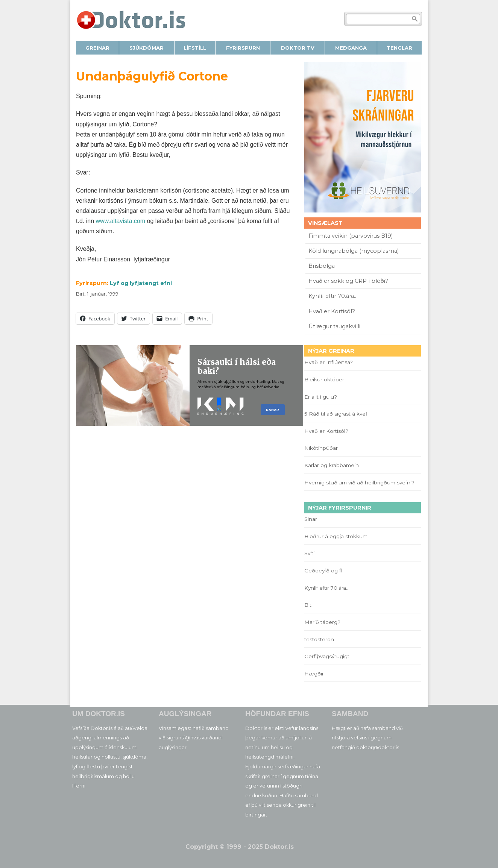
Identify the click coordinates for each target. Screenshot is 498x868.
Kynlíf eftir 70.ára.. (332, 296)
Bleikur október (324, 379)
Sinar (311, 519)
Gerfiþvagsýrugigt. (327, 656)
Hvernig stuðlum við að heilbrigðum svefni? (359, 483)
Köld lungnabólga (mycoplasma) (354, 251)
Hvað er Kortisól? (333, 311)
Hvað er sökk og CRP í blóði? (348, 281)
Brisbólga (322, 266)
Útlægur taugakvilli (334, 326)
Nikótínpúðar (321, 448)
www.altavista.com (120, 221)
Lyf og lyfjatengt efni (141, 283)
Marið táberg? (322, 622)
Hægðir (314, 674)
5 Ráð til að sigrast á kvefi (337, 414)
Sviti (309, 553)
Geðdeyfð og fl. (324, 571)
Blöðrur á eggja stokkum (336, 536)
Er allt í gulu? (322, 397)
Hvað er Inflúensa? (329, 362)
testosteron (319, 639)
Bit (308, 605)
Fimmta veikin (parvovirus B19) (351, 236)
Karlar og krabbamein (332, 465)
